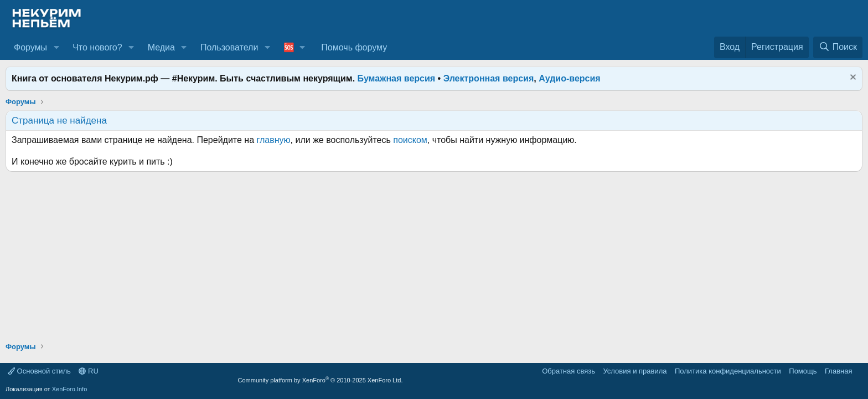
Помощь (803, 371)
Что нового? (97, 47)
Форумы (30, 47)
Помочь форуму (354, 47)
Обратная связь (569, 371)
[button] (56, 48)
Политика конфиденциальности (728, 371)
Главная (838, 371)
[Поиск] (838, 47)
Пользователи (229, 47)
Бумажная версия (397, 78)
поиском (410, 140)
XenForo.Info (70, 389)
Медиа (161, 47)
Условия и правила (635, 371)
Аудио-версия (570, 78)
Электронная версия (489, 78)
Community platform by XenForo (321, 380)
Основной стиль (39, 371)
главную (274, 140)
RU (88, 371)
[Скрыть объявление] (852, 78)
